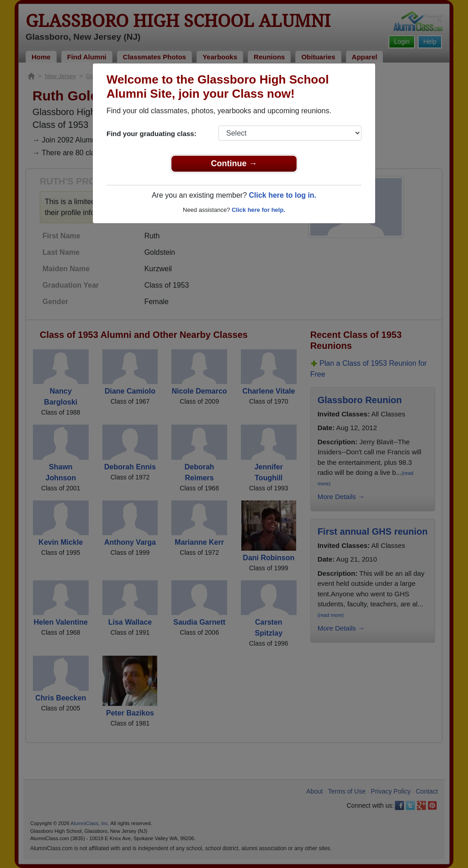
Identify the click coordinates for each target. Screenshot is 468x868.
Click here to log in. (282, 195)
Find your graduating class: (152, 134)
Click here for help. (258, 210)
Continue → (234, 163)
